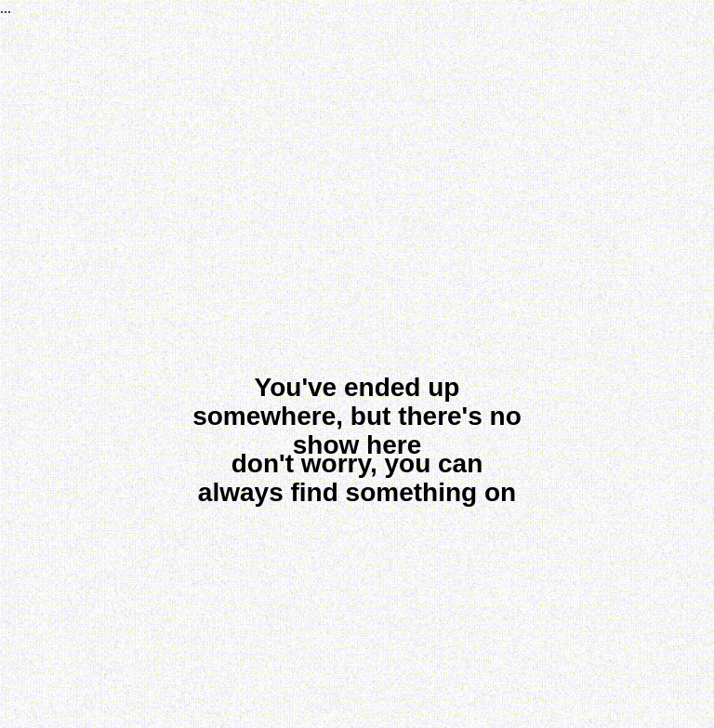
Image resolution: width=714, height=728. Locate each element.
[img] (359, 588)
